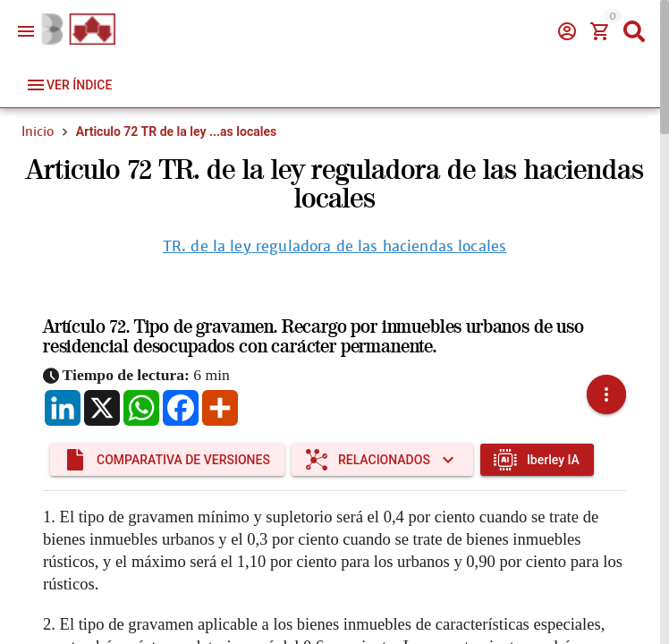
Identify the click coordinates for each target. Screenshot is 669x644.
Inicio (38, 131)
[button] (606, 394)
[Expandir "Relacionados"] (382, 460)
